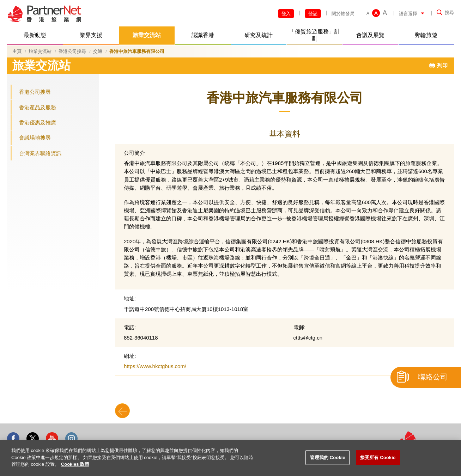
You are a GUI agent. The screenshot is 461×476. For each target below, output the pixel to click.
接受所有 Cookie (378, 457)
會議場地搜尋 (35, 138)
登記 (313, 14)
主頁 (17, 51)
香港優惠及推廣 (38, 123)
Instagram (71, 438)
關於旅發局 (343, 14)
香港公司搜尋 (72, 51)
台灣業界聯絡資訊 (40, 153)
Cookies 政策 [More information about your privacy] (75, 464)
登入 (286, 14)
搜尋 (449, 13)
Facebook (13, 438)
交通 (98, 51)
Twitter (33, 438)
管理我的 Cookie (327, 457)
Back (122, 411)
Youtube (52, 438)
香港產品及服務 (38, 107)
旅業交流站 (40, 51)
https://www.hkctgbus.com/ (155, 366)
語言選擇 (408, 14)
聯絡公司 (433, 377)
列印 (442, 65)
